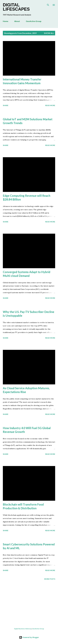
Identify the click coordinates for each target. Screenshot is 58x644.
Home (6, 21)
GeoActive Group (34, 21)
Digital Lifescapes (16, 7)
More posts (50, 579)
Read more (50, 105)
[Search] (48, 4)
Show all (49, 33)
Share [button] (6, 105)
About (17, 21)
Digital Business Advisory (23, 629)
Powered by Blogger (29, 637)
